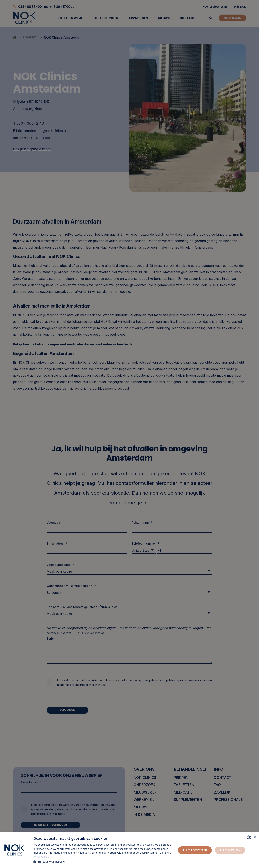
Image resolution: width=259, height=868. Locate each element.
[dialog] (129, 850)
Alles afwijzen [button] (230, 850)
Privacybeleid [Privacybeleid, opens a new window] (41, 857)
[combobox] (249, 837)
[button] (103, 862)
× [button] (254, 837)
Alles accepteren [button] (195, 850)
